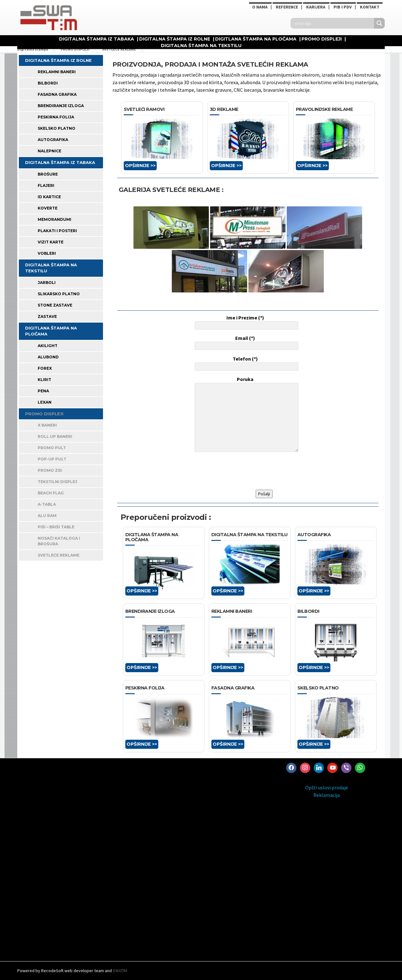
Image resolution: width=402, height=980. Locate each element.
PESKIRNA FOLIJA (56, 117)
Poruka (245, 415)
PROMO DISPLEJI (322, 39)
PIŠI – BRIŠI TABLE (56, 527)
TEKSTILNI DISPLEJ (57, 482)
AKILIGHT (48, 346)
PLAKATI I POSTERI (57, 231)
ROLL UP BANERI (55, 436)
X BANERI (47, 425)
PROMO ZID (50, 470)
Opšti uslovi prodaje (327, 787)
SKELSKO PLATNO (57, 128)
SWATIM (120, 971)
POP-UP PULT (52, 459)
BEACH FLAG (51, 493)
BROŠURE (48, 174)
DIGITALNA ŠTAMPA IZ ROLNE (175, 39)
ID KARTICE (49, 197)
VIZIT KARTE (51, 242)
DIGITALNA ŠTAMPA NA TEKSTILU (201, 46)
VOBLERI (47, 253)
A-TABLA (47, 504)
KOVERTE (48, 208)
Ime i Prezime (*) (245, 322)
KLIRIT (44, 380)
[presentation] (241, 471)
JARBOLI (47, 283)
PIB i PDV (343, 7)
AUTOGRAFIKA (53, 140)
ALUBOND (48, 357)
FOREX (45, 368)
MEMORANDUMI (54, 219)
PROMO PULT (52, 448)
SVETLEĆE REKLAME (59, 555)
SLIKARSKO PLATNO (59, 294)
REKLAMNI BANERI (57, 72)
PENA (43, 391)
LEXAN (45, 402)
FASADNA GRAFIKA (57, 94)
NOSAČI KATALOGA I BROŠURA (59, 541)
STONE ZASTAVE (55, 305)
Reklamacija (327, 795)
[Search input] (334, 23)
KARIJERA (316, 7)
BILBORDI (48, 83)
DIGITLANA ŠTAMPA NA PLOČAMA (256, 39)
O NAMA (260, 7)
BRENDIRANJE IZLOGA (61, 106)
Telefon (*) (245, 363)
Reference (287, 7)
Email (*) (245, 342)
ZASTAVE (47, 316)
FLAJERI (46, 185)
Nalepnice (49, 151)
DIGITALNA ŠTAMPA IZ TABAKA (97, 39)
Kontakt (370, 7)
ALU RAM (47, 516)
